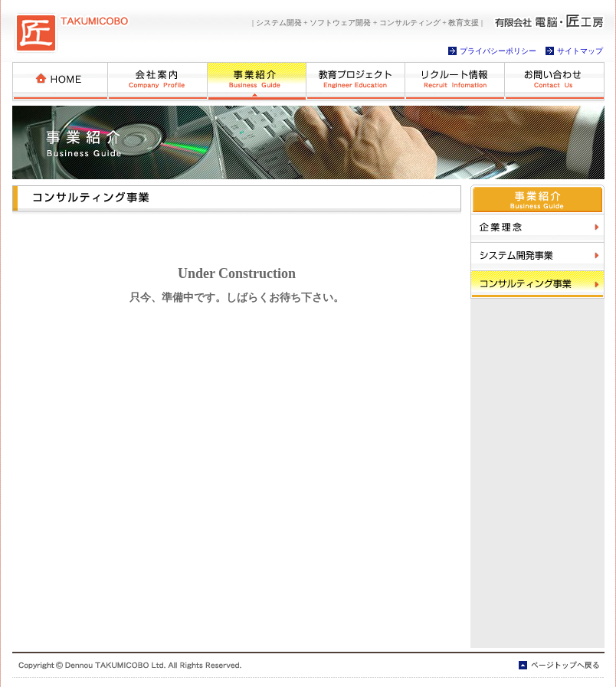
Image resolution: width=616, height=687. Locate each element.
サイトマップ (580, 51)
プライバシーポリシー (498, 51)
